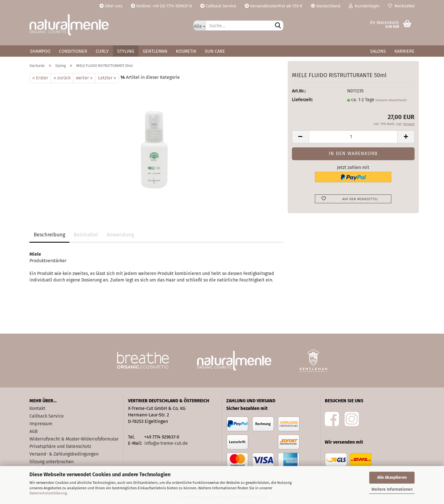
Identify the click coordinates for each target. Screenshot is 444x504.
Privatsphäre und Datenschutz (60, 446)
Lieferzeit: (302, 100)
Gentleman (155, 51)
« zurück (62, 78)
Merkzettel (401, 6)
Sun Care (215, 51)
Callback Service (218, 6)
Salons (378, 51)
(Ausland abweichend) (391, 100)
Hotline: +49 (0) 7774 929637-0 (161, 6)
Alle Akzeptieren (392, 477)
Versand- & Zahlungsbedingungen (64, 454)
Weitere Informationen (392, 489)
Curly (102, 51)
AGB (34, 431)
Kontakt (37, 408)
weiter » (84, 78)
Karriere (404, 51)
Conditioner (73, 51)
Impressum (41, 424)
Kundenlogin (364, 6)
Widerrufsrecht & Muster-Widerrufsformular (74, 439)
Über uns (111, 6)
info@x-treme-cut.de (166, 443)
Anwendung (120, 235)
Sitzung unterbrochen (52, 462)
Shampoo (40, 51)
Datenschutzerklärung (48, 493)
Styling (126, 51)
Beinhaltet (86, 235)
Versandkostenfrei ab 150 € (274, 6)
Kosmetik (186, 51)
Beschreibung (49, 235)
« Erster (40, 78)
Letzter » (107, 78)
